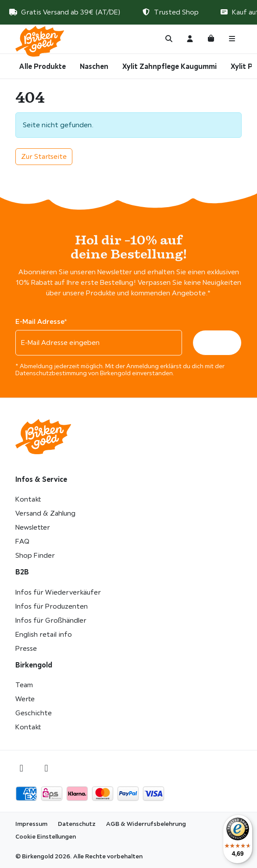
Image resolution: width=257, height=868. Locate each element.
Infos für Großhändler (51, 620)
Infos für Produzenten (52, 606)
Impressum (31, 824)
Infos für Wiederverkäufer (58, 592)
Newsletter (33, 527)
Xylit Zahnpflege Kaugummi (170, 66)
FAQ (22, 541)
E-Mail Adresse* (41, 321)
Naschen (94, 66)
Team (24, 685)
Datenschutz (77, 824)
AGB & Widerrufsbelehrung (146, 824)
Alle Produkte (43, 66)
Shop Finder (35, 555)
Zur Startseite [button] (44, 156)
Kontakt (28, 499)
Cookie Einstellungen (46, 836)
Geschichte (34, 713)
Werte (25, 699)
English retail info (44, 634)
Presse (26, 648)
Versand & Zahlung (45, 513)
